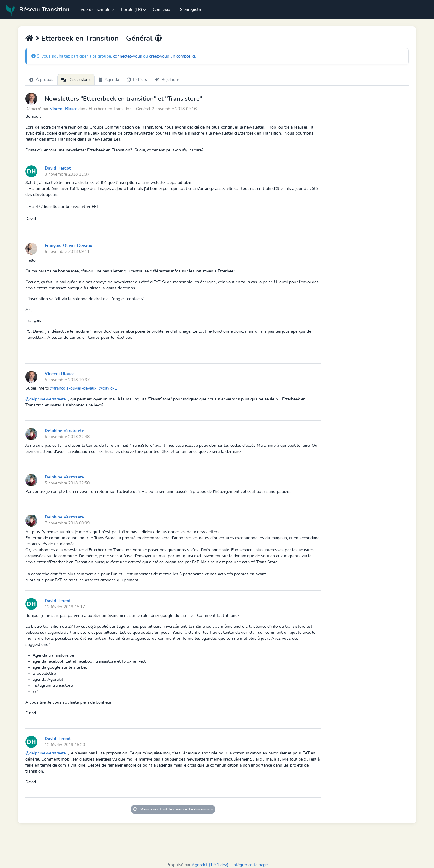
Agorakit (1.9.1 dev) (210, 865)
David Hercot (58, 168)
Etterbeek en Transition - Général (97, 39)
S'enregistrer (192, 10)
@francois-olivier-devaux (73, 388)
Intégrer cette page (250, 865)
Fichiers (137, 80)
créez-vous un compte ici (172, 56)
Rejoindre (167, 80)
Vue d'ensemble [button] (95, 10)
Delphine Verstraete (64, 431)
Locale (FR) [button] (132, 10)
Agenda (109, 80)
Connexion (163, 10)
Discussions (76, 80)
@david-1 (108, 388)
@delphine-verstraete (46, 399)
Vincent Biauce (63, 109)
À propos (41, 80)
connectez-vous (127, 56)
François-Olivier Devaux (68, 246)
